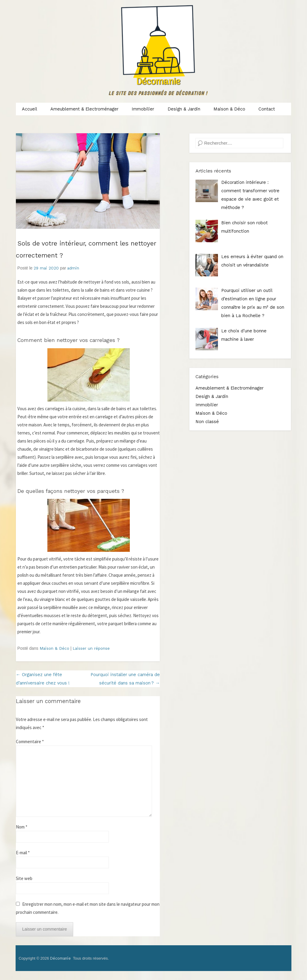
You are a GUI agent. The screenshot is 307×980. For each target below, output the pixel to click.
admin (73, 268)
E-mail (23, 853)
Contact (267, 109)
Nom (22, 827)
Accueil (30, 109)
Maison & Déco (229, 109)
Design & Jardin (184, 109)
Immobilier (143, 109)
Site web (24, 878)
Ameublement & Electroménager (84, 109)
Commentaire (30, 742)
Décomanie (158, 82)
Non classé (207, 422)
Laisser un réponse (91, 648)
